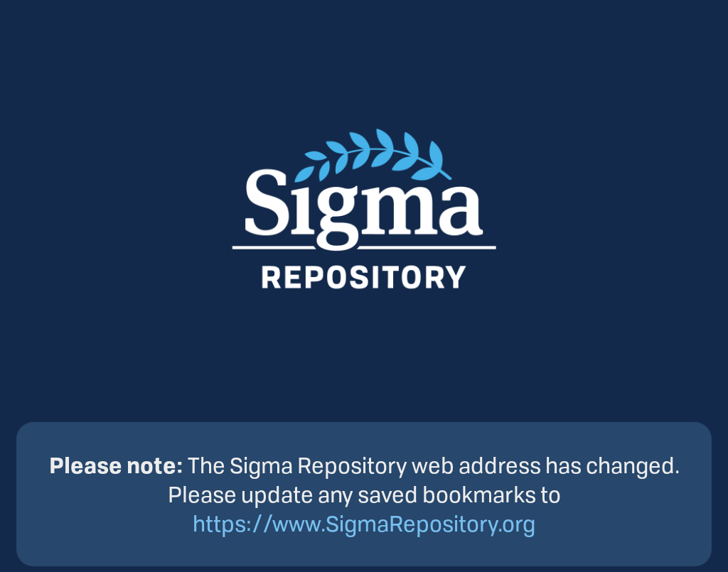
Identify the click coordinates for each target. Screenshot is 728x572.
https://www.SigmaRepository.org (364, 523)
